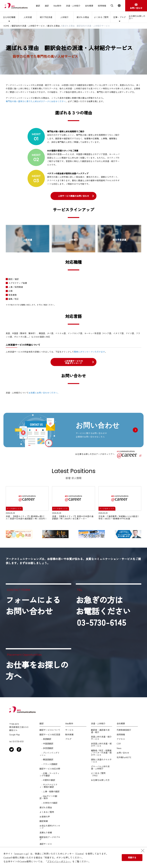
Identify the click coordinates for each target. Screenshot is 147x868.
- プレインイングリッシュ (49, 754)
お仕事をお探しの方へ (137, 17)
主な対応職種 (9, 17)
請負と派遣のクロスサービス (101, 761)
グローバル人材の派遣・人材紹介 (100, 768)
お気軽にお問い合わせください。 (44, 393)
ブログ (68, 739)
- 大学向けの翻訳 (48, 803)
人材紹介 (64, 17)
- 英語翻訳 (45, 739)
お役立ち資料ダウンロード (50, 827)
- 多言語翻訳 (46, 748)
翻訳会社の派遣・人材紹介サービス (28, 26)
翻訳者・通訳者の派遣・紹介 (100, 731)
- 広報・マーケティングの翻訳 (49, 774)
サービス (69, 730)
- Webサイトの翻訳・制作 (48, 797)
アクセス (121, 739)
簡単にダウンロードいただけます (89, 352)
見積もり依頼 (46, 833)
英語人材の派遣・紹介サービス (101, 738)
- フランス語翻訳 (48, 764)
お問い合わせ (123, 753)
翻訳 (38, 6)
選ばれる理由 (83, 17)
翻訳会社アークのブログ (50, 838)
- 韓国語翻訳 (46, 760)
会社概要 (89, 6)
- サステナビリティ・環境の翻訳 (48, 786)
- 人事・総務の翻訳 (49, 792)
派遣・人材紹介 (73, 6)
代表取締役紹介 (124, 730)
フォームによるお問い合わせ (33, 605)
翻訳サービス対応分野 (50, 769)
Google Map (15, 735)
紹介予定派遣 (46, 17)
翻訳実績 (44, 821)
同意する (132, 857)
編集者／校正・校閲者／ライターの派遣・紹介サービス (101, 753)
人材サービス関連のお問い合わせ (73, 196)
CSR (119, 744)
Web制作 (57, 6)
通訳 (47, 6)
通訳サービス (46, 844)
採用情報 (102, 6)
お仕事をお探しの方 (100, 780)
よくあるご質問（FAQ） (98, 774)
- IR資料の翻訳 (47, 780)
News (119, 748)
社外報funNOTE (124, 757)
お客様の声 (45, 817)
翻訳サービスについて (50, 730)
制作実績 (69, 735)
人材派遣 (28, 17)
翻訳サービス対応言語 (50, 735)
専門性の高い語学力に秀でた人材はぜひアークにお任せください (36, 101)
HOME (6, 26)
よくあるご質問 (101, 17)
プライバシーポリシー (59, 861)
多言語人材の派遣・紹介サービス (101, 745)
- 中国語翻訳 (46, 744)
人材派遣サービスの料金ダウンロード (73, 362)
